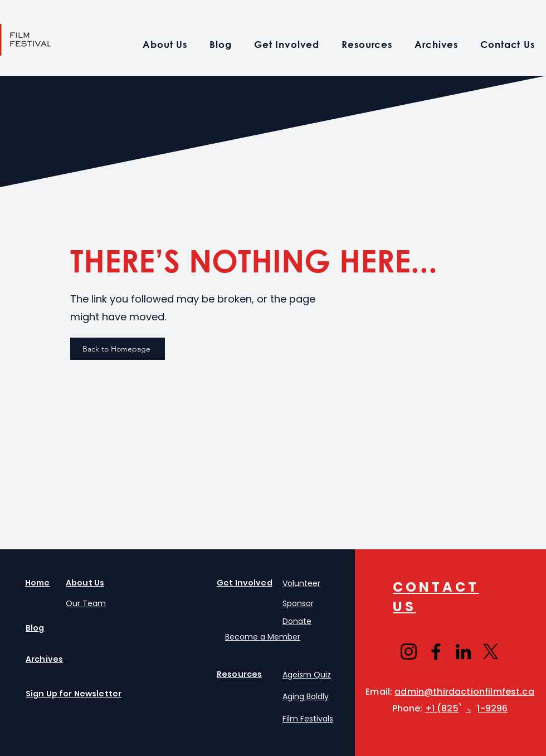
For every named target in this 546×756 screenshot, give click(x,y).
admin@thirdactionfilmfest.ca (464, 692)
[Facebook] (436, 652)
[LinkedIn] (463, 652)
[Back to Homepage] (118, 349)
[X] (491, 652)
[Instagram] (409, 652)
